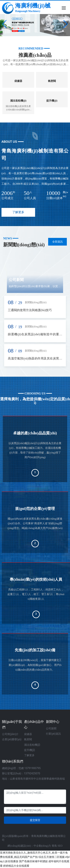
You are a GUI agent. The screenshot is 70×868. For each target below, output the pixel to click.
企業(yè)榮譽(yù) (12, 739)
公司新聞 (16, 280)
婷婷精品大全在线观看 (16, 866)
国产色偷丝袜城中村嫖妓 (33, 861)
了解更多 (29, 755)
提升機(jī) (52, 101)
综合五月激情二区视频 (52, 857)
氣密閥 (52, 81)
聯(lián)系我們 (13, 761)
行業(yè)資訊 (53, 734)
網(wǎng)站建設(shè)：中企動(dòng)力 (29, 846)
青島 (55, 846)
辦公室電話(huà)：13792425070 (21, 773)
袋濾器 (18, 81)
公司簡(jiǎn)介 (10, 734)
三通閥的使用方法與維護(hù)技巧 (30, 310)
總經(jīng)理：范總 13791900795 (21, 768)
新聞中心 (53, 722)
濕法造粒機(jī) (18, 101)
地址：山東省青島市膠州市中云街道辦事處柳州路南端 (33, 779)
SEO (60, 846)
